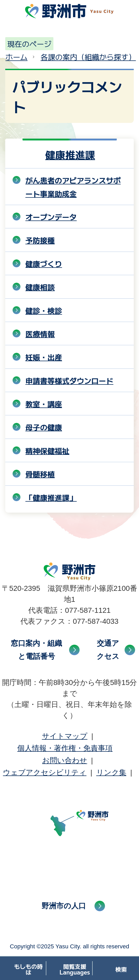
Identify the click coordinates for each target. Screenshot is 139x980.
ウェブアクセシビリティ (45, 772)
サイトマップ (65, 736)
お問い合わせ (65, 760)
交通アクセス (108, 650)
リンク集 (111, 772)
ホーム (16, 57)
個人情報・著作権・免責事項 (65, 748)
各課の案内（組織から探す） (88, 57)
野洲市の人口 (64, 906)
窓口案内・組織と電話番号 (36, 650)
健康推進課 (70, 154)
